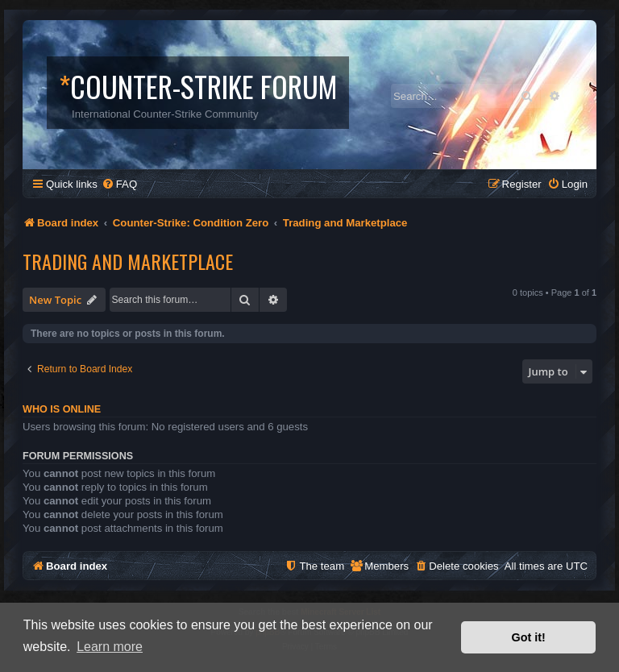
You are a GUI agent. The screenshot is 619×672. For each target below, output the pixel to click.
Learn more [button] (110, 647)
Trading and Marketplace (128, 261)
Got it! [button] (529, 637)
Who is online (62, 409)
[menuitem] (119, 184)
